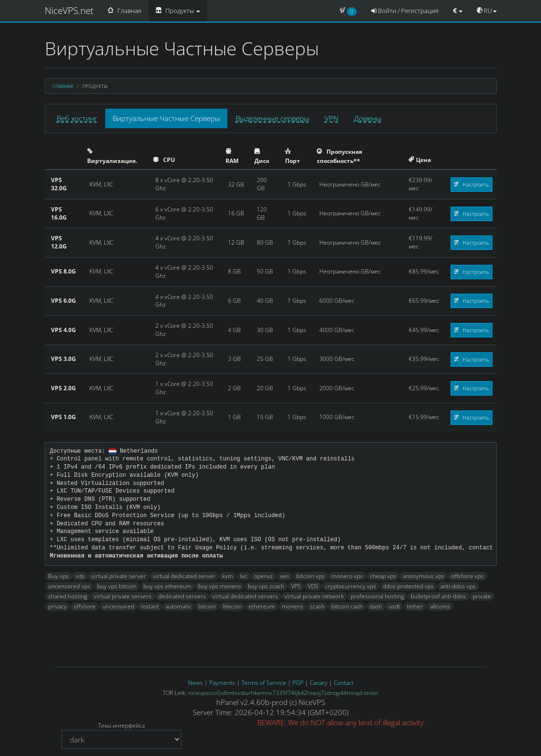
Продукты (178, 10)
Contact (344, 683)
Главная (125, 10)
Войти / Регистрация (405, 11)
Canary (319, 683)
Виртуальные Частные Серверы (166, 118)
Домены (368, 118)
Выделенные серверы (272, 118)
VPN (332, 118)
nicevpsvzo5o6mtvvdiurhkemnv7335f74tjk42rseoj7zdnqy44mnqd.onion (283, 693)
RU (487, 10)
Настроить (472, 184)
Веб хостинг (77, 118)
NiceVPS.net (69, 11)
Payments (222, 683)
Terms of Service (264, 683)
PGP (298, 683)
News (195, 683)
